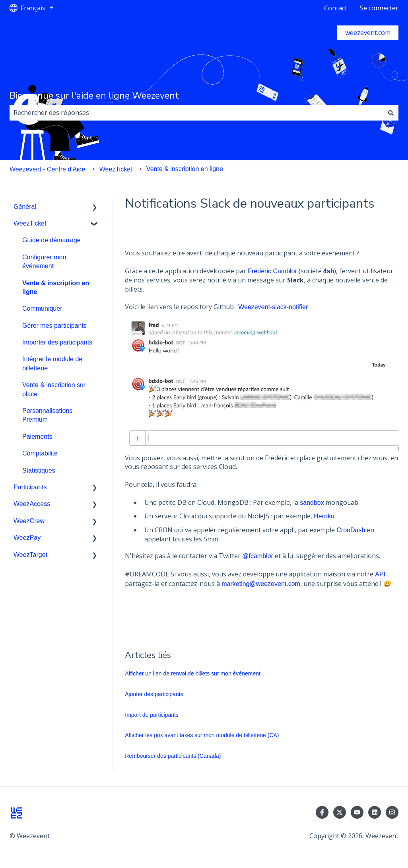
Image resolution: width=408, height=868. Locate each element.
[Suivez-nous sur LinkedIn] (375, 812)
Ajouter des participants (154, 694)
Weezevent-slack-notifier (273, 307)
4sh (329, 271)
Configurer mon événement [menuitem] (44, 262)
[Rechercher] (391, 113)
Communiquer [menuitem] (42, 308)
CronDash (351, 530)
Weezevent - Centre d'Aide (47, 169)
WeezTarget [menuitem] (30, 555)
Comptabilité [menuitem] (40, 453)
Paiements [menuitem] (37, 437)
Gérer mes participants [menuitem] (54, 326)
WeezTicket (116, 169)
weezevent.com (368, 33)
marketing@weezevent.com (261, 584)
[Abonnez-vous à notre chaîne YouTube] (357, 812)
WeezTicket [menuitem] (30, 223)
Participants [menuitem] (30, 487)
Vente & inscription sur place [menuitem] (54, 389)
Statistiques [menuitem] (39, 470)
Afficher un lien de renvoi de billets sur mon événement (193, 673)
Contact (336, 8)
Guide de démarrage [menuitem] (51, 240)
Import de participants (152, 715)
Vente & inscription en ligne (185, 169)
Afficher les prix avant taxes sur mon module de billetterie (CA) (202, 735)
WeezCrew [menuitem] (29, 521)
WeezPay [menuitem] (27, 538)
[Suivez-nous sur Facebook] (322, 812)
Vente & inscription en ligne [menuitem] (56, 287)
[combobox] (196, 113)
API (380, 574)
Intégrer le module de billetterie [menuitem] (52, 363)
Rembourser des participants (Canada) (173, 756)
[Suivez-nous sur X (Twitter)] (340, 812)
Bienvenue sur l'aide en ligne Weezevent (94, 96)
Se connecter (379, 8)
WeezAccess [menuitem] (32, 504)
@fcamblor (258, 556)
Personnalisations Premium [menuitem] (47, 415)
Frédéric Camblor (272, 271)
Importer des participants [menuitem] (57, 342)
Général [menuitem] (25, 207)
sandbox (312, 503)
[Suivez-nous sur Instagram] (392, 812)
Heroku (324, 516)
